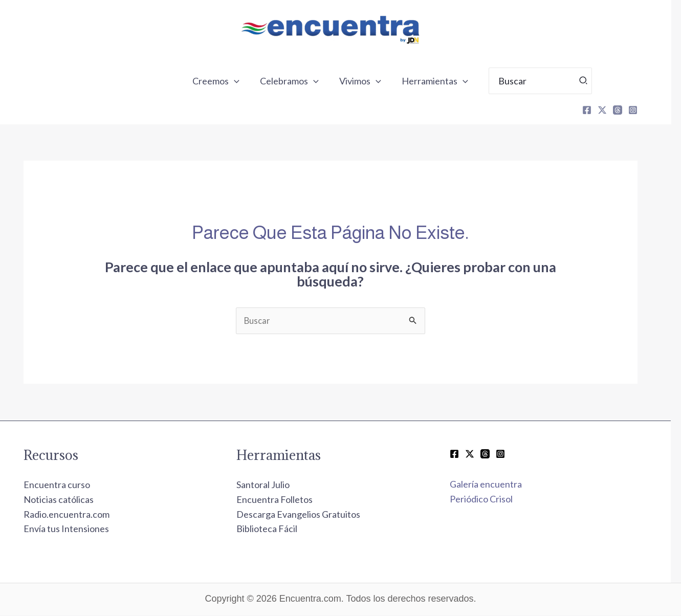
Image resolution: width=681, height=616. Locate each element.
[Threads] (628, 110)
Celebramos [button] (301, 81)
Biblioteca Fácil (277, 530)
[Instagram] (643, 110)
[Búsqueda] (590, 81)
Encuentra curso (67, 486)
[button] (247, 81)
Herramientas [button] (442, 81)
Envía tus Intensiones (76, 530)
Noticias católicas (69, 500)
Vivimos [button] (369, 81)
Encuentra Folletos (285, 500)
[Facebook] (597, 110)
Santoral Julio (273, 486)
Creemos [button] (229, 81)
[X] (612, 110)
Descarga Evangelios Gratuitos (309, 515)
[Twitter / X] (480, 455)
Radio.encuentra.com (77, 515)
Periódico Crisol (491, 500)
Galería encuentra (496, 486)
